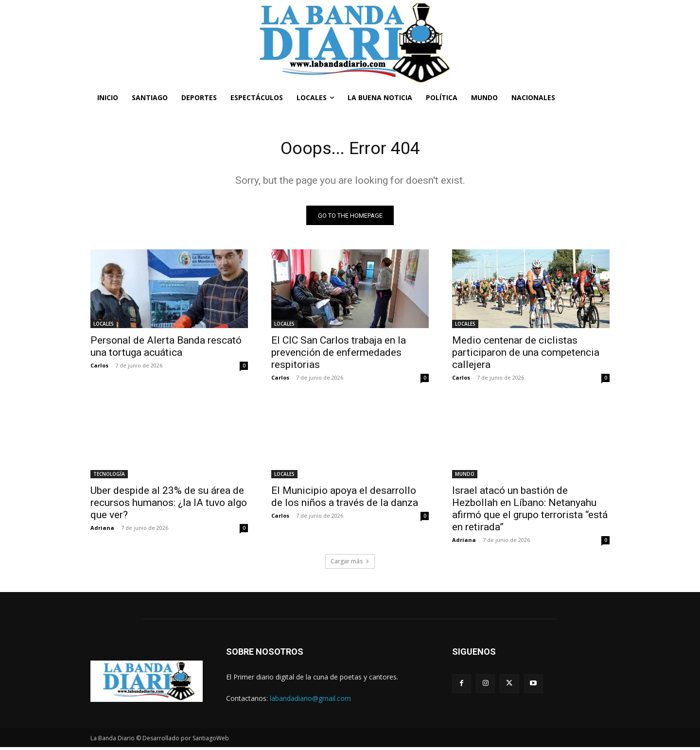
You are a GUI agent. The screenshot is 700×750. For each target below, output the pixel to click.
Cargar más (350, 564)
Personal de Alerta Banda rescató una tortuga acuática (166, 349)
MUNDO (465, 477)
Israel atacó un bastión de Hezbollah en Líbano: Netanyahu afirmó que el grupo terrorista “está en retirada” (530, 512)
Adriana (102, 531)
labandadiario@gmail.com (310, 701)
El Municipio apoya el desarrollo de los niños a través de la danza (345, 499)
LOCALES (104, 327)
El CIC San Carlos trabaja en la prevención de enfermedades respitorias (339, 355)
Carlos (99, 368)
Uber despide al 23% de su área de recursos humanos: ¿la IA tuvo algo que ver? (169, 506)
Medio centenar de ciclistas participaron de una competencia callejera (526, 355)
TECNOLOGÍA (109, 477)
